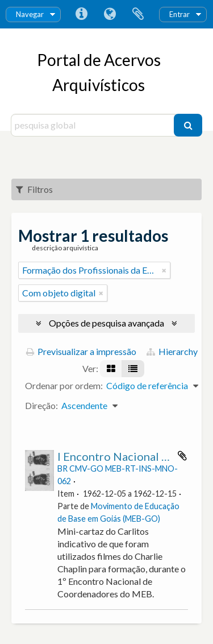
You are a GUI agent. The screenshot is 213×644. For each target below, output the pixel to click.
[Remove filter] (164, 270)
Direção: (41, 405)
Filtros (34, 189)
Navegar (30, 14)
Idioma (110, 14)
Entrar (179, 14)
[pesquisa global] (94, 125)
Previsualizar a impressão (81, 351)
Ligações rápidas (81, 14)
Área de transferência (138, 14)
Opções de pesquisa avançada (106, 323)
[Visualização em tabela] (133, 369)
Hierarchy (172, 351)
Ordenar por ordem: (64, 385)
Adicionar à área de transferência (182, 456)
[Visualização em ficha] (111, 369)
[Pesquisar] (188, 125)
